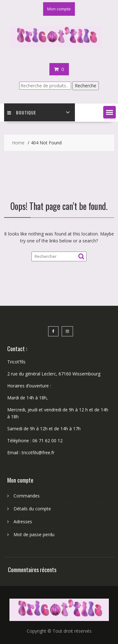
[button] (110, 112)
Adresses (23, 522)
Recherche (86, 86)
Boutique (22, 112)
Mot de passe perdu (34, 534)
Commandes (27, 496)
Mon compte (59, 9)
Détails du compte (32, 509)
